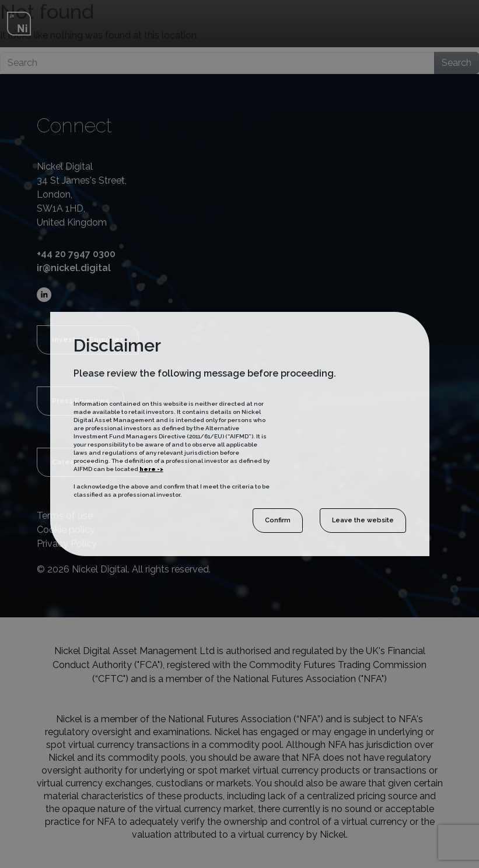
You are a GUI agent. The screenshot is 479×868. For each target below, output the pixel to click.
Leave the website (363, 520)
